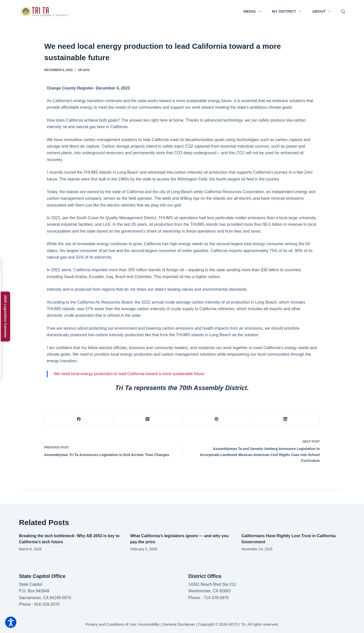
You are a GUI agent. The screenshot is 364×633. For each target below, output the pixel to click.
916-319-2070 (47, 604)
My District (288, 11)
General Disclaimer (179, 624)
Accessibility (149, 624)
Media (253, 11)
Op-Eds (84, 70)
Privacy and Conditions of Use (111, 624)
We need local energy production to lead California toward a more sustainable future (129, 374)
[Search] (343, 12)
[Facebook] (79, 419)
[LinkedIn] (285, 419)
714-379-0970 (216, 598)
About (322, 11)
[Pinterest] (217, 419)
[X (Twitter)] (148, 419)
